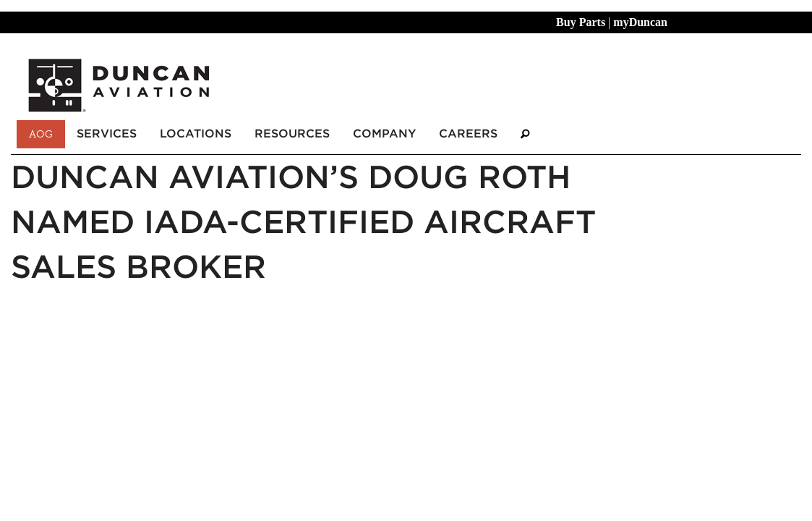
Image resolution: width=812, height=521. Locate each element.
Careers (468, 134)
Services (107, 134)
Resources (292, 134)
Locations (196, 134)
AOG (41, 134)
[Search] (525, 134)
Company (384, 134)
